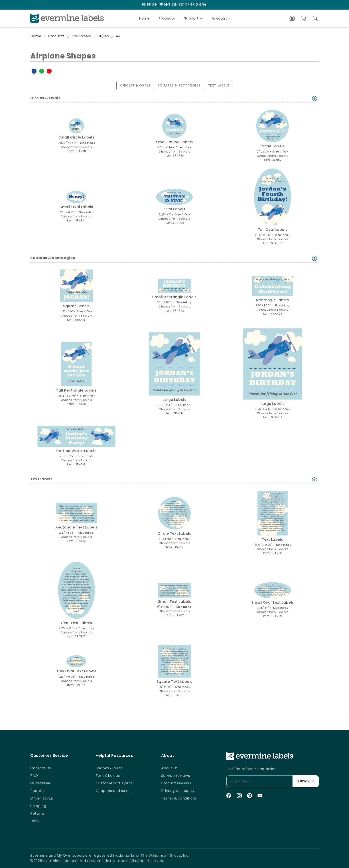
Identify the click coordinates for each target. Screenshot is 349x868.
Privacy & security (178, 791)
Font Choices (108, 776)
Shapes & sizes (109, 768)
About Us (169, 768)
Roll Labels (81, 36)
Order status (42, 798)
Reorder (38, 791)
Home (144, 18)
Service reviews (176, 776)
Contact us (41, 768)
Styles (103, 36)
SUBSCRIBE (306, 781)
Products (167, 18)
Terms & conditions (179, 798)
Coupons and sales (113, 791)
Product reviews (176, 783)
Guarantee (40, 783)
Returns (38, 813)
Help (34, 821)
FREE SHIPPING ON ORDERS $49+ (175, 5)
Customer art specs (114, 783)
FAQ (34, 776)
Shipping (38, 806)
